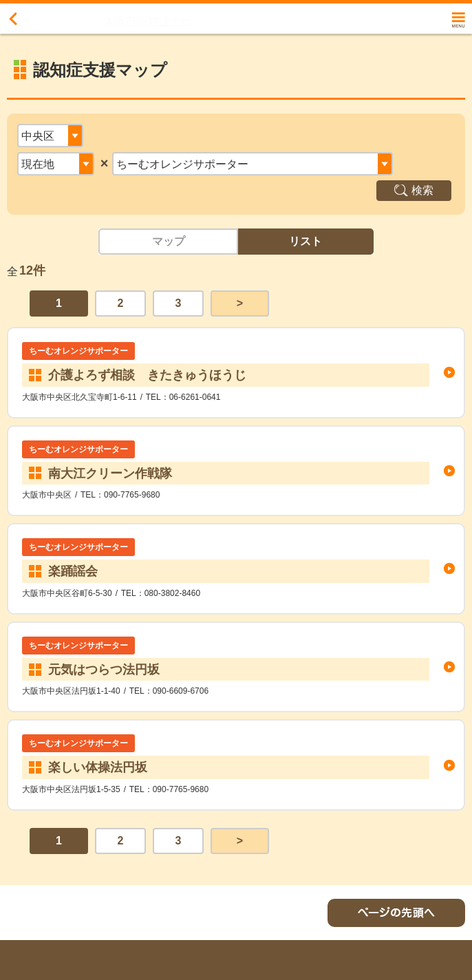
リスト (305, 241)
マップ (169, 241)
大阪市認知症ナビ (147, 21)
